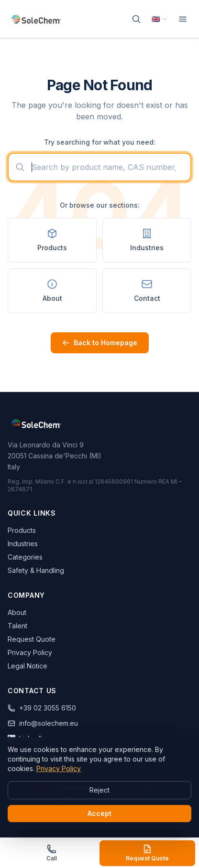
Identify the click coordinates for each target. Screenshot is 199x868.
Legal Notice (28, 666)
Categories (25, 557)
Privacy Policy (30, 652)
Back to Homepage (100, 343)
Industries (23, 544)
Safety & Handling (36, 570)
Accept (99, 813)
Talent (17, 626)
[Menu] (183, 19)
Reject (99, 790)
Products (22, 530)
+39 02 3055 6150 (42, 708)
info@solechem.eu (43, 723)
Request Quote (32, 639)
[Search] (136, 19)
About (17, 612)
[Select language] (160, 19)
